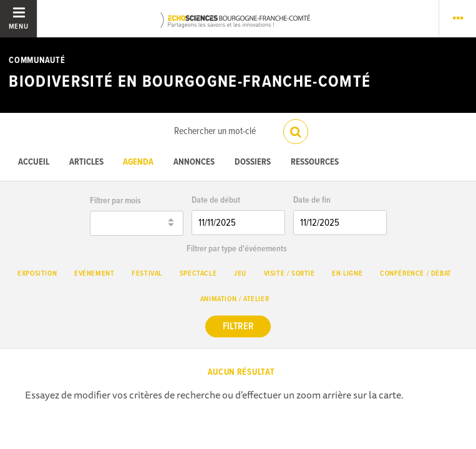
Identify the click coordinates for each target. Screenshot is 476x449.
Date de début (216, 200)
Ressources (315, 162)
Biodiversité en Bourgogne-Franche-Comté (190, 82)
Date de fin (312, 200)
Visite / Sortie (289, 274)
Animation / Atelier (235, 299)
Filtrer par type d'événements (237, 249)
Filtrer (238, 326)
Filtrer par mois (115, 201)
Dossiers (253, 162)
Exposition (37, 274)
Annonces (194, 162)
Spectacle (198, 274)
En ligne (347, 274)
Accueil (34, 162)
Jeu (240, 274)
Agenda (138, 162)
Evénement (94, 274)
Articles (86, 162)
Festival (147, 274)
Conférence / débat (416, 274)
